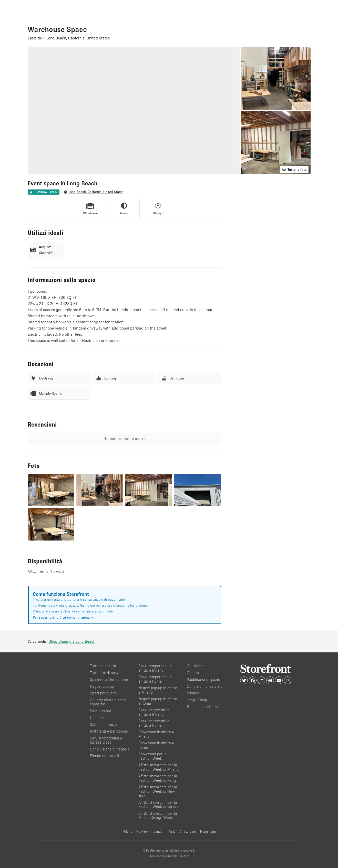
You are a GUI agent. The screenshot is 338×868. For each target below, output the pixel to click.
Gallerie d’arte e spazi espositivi (108, 702)
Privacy (193, 693)
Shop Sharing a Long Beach (72, 641)
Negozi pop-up (102, 686)
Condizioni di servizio (205, 686)
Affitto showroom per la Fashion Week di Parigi (158, 778)
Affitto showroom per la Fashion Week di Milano (158, 767)
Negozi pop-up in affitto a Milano (158, 690)
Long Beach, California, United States (96, 192)
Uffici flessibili (102, 718)
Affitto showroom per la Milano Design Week (158, 816)
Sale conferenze (103, 724)
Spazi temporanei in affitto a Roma (155, 679)
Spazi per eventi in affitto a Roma (154, 723)
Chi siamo (195, 666)
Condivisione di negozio (110, 749)
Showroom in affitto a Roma (156, 745)
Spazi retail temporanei (109, 679)
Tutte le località (103, 666)
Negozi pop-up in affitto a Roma (158, 701)
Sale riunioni (100, 711)
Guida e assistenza (203, 707)
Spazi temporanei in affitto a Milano (155, 668)
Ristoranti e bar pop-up (109, 731)
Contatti (194, 673)
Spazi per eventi (103, 693)
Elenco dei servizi (105, 756)
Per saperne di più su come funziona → (64, 617)
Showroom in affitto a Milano (156, 734)
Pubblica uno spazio (203, 679)
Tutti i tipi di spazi (105, 673)
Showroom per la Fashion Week (152, 756)
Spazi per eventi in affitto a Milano (154, 712)
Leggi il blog (197, 700)
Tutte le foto (294, 170)
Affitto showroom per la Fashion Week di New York (158, 791)
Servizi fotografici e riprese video (106, 740)
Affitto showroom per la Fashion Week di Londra (158, 805)
